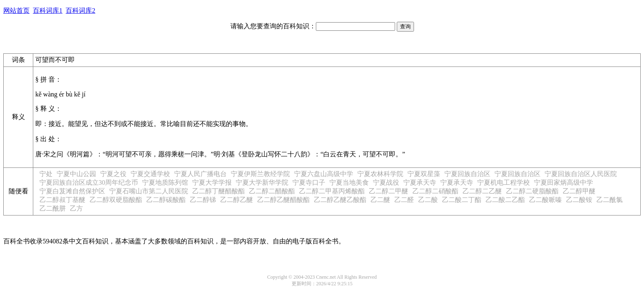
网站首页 (16, 10)
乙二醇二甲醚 (389, 191)
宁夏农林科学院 (380, 174)
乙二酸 (428, 200)
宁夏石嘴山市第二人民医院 (149, 191)
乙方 (76, 208)
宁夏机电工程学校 (504, 182)
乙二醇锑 (203, 200)
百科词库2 (80, 10)
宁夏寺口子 (309, 182)
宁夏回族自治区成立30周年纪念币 (89, 182)
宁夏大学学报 (212, 182)
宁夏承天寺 (420, 182)
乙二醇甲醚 (579, 191)
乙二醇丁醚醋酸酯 (218, 191)
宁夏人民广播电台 (200, 174)
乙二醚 (380, 200)
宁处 (46, 174)
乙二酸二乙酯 (505, 200)
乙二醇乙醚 (237, 200)
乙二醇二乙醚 (482, 191)
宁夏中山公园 (76, 174)
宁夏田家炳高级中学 (563, 182)
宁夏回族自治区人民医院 (581, 174)
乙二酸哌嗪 (545, 200)
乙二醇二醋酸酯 (272, 191)
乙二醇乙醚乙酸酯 (340, 200)
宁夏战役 (386, 182)
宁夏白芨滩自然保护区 (72, 191)
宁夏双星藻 (424, 174)
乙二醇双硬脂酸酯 (116, 200)
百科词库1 (48, 10)
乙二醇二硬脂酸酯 (532, 191)
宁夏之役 (113, 174)
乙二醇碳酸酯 (166, 200)
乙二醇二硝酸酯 (435, 191)
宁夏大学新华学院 (262, 182)
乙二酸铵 (579, 200)
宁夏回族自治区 (467, 174)
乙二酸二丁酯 (462, 200)
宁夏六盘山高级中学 (324, 174)
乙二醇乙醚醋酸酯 (283, 200)
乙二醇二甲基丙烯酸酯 (332, 191)
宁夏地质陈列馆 (165, 182)
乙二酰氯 (609, 200)
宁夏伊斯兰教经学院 (260, 174)
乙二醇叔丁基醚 (62, 200)
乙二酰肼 (53, 208)
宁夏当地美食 (349, 182)
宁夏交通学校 (150, 174)
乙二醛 (404, 200)
